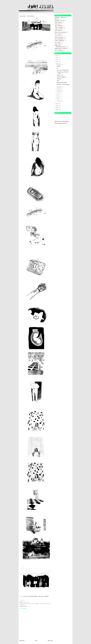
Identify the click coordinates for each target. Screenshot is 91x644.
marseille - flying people (63, 84)
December (59, 65)
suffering (59, 79)
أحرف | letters (58, 22)
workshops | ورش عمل (60, 21)
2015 (57, 57)
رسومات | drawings (59, 37)
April (59, 97)
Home (36, 641)
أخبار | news (57, 24)
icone (58, 81)
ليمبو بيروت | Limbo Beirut (63, 70)
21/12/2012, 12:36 (23, 606)
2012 (57, 63)
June (58, 93)
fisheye (59, 66)
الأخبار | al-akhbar (59, 27)
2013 (57, 61)
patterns (57, 19)
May (58, 95)
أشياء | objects (58, 26)
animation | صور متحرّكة (60, 17)
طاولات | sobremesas (59, 40)
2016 (57, 55)
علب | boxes (58, 42)
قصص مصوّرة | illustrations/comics (30, 596)
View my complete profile (61, 123)
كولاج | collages (58, 50)
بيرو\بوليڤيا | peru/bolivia (61, 32)
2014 (57, 59)
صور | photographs (59, 39)
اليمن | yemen (58, 31)
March (59, 99)
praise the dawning (61, 77)
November (59, 87)
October (59, 89)
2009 (57, 108)
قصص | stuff (58, 44)
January (59, 101)
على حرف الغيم (60, 75)
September (60, 91)
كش (58, 68)
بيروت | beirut (58, 34)
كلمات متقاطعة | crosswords (43, 596)
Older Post (50, 641)
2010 (57, 106)
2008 (57, 110)
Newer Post (22, 641)
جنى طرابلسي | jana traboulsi (63, 121)
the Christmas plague (62, 82)
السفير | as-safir (59, 29)
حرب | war (57, 35)
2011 (57, 104)
